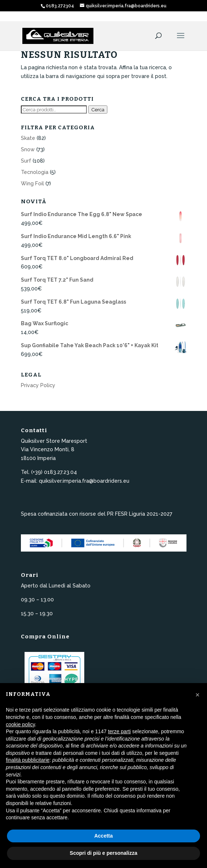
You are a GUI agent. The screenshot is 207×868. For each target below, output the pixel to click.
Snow (28, 149)
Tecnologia (35, 172)
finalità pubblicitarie (28, 760)
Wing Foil (32, 183)
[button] (197, 695)
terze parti (119, 731)
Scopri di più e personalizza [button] (103, 853)
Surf (26, 161)
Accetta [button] (103, 836)
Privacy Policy (38, 385)
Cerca (98, 110)
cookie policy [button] (20, 724)
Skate (28, 138)
